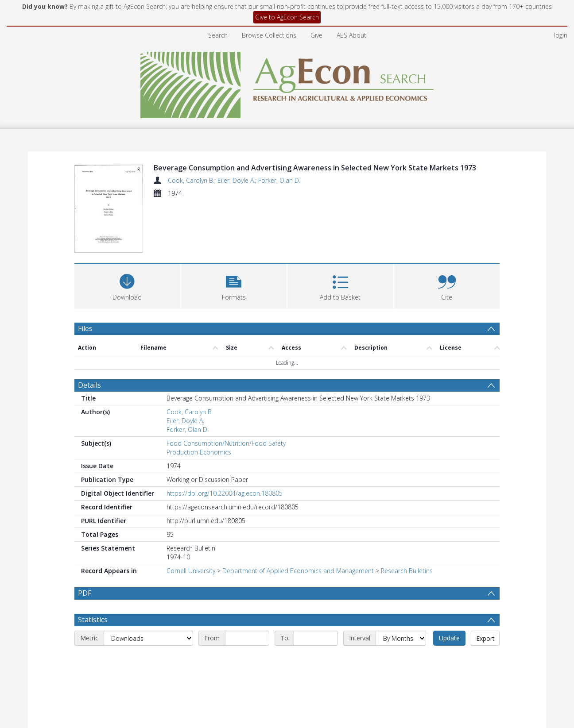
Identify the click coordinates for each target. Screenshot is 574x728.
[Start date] (247, 607)
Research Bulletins (407, 519)
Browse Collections (269, 35)
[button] (234, 233)
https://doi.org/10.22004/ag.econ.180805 (225, 441)
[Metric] (148, 607)
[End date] (316, 607)
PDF (85, 541)
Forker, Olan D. (279, 180)
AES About (351, 35)
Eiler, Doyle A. (236, 180)
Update (449, 607)
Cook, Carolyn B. (191, 180)
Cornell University (191, 519)
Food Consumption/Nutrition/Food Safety (226, 391)
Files (85, 276)
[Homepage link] (287, 83)
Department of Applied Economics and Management (298, 519)
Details (89, 333)
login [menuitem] (561, 35)
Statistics (93, 589)
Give (316, 35)
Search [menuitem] (218, 35)
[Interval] (401, 607)
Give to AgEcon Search (287, 17)
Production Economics (199, 400)
